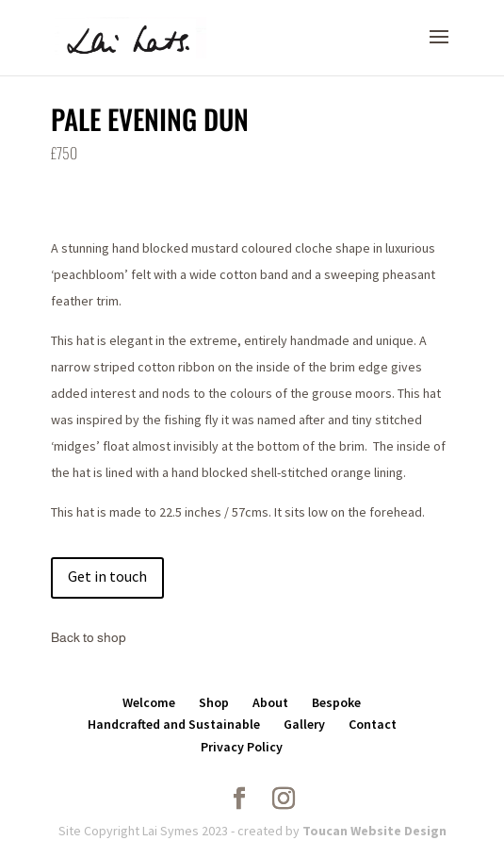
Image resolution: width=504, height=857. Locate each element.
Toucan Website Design (373, 831)
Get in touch (107, 576)
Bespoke (336, 702)
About (270, 702)
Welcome (149, 702)
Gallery (304, 724)
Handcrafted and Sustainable (174, 724)
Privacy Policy (242, 747)
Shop (214, 702)
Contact (373, 724)
